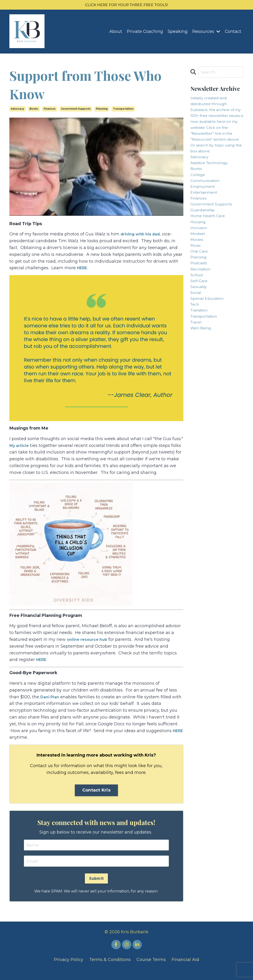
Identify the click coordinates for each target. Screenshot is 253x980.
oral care (200, 282)
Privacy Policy (69, 968)
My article (20, 446)
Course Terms (151, 968)
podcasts (200, 296)
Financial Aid (185, 968)
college (198, 194)
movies (198, 269)
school (197, 309)
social (197, 329)
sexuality (200, 323)
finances (50, 110)
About (115, 32)
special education (209, 336)
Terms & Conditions (110, 968)
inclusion (200, 255)
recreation (202, 302)
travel (197, 363)
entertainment (206, 215)
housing (199, 248)
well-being (202, 370)
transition (201, 350)
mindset (199, 262)
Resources (206, 32)
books (34, 110)
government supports (76, 110)
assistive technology (212, 181)
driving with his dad (143, 235)
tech (196, 343)
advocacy (17, 110)
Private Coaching (145, 32)
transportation (123, 110)
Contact (233, 32)
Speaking (177, 32)
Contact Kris (96, 798)
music (197, 275)
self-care (200, 316)
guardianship (205, 235)
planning (102, 110)
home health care (210, 242)
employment (204, 208)
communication (208, 201)
